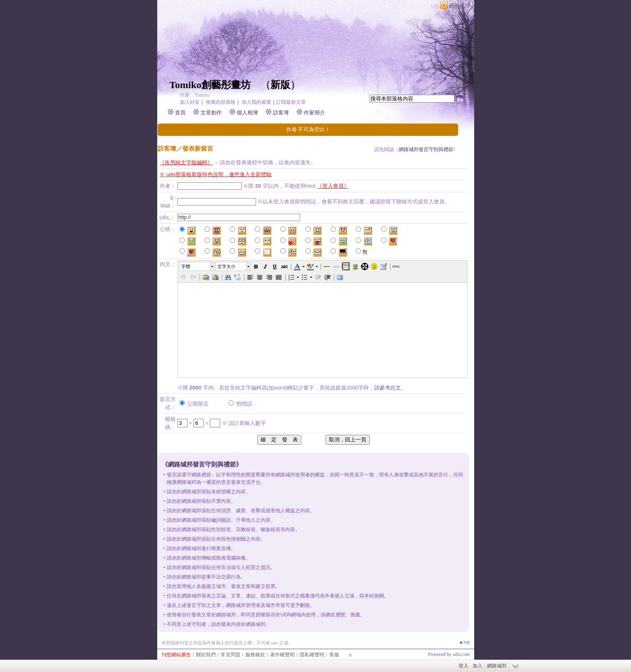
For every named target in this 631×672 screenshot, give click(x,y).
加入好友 (190, 102)
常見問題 (231, 655)
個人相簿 (247, 113)
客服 (334, 655)
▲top (464, 642)
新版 (280, 85)
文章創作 (211, 113)
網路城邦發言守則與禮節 (426, 149)
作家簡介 (314, 113)
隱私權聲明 (312, 655)
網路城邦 (459, 6)
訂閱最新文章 (291, 102)
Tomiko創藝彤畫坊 (210, 85)
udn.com (461, 654)
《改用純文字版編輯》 (186, 162)
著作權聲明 (282, 655)
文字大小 (226, 266)
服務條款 (255, 655)
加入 (477, 666)
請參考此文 (388, 388)
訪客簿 (281, 113)
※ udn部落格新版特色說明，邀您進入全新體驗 (215, 174)
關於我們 (206, 655)
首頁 (180, 113)
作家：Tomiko (195, 95)
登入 (463, 666)
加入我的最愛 (256, 102)
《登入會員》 (333, 186)
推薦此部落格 (221, 102)
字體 (186, 266)
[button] (197, 266)
